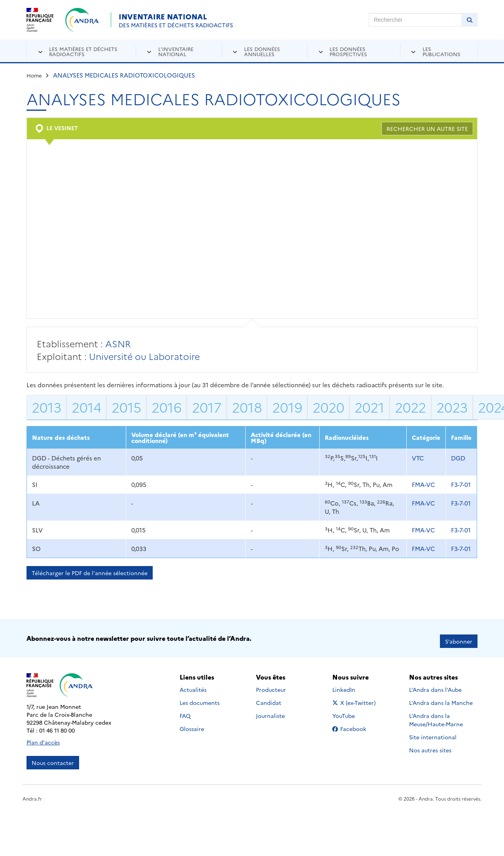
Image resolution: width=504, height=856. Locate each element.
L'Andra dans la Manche (441, 697)
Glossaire (192, 723)
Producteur (271, 684)
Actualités (193, 684)
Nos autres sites (430, 744)
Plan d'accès (43, 736)
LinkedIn (352, 684)
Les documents (200, 697)
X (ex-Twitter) (355, 697)
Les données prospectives (348, 51)
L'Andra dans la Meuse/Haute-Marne (436, 714)
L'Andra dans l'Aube (435, 684)
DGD (458, 458)
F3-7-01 (461, 484)
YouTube (352, 710)
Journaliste (270, 710)
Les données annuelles (262, 51)
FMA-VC (423, 484)
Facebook (355, 723)
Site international (433, 731)
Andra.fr (32, 793)
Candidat (269, 697)
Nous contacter (53, 757)
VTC (418, 458)
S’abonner (459, 635)
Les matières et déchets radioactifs (83, 51)
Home (34, 75)
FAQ (185, 710)
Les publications (441, 51)
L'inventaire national (176, 51)
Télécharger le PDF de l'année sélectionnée (90, 573)
